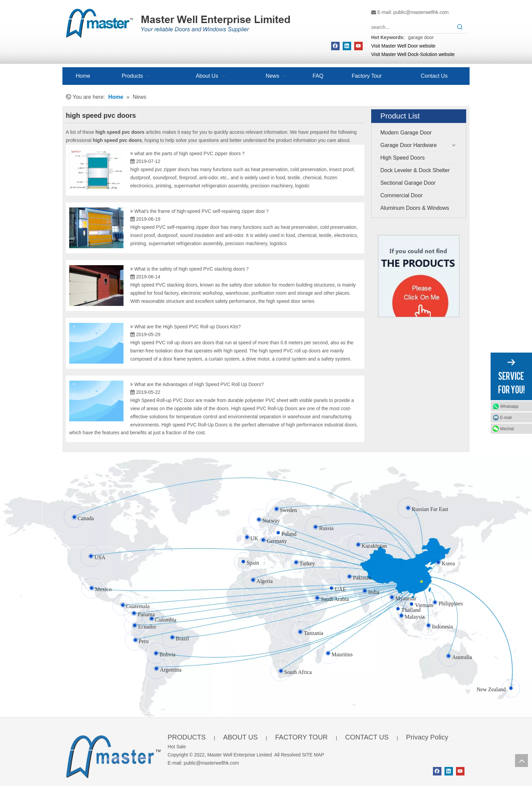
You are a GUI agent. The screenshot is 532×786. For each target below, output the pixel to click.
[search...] (413, 27)
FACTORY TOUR (301, 737)
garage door (421, 37)
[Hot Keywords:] (460, 27)
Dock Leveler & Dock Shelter (415, 170)
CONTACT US (367, 737)
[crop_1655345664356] (113, 755)
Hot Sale (177, 747)
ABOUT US (241, 737)
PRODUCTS (187, 737)
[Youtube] (358, 46)
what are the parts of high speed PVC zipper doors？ (190, 153)
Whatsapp (509, 406)
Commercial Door (401, 195)
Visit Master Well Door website (403, 46)
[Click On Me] (419, 276)
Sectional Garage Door (408, 183)
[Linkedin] (347, 46)
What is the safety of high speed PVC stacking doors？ (192, 269)
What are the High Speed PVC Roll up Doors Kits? (188, 327)
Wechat (507, 428)
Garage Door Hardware (408, 145)
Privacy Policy (427, 737)
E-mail (506, 417)
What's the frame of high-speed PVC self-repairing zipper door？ (202, 211)
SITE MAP (313, 755)
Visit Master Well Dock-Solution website (413, 54)
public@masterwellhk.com (421, 12)
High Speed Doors (403, 158)
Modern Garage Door (406, 133)
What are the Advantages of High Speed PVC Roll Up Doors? (199, 384)
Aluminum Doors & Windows (415, 208)
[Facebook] (335, 46)
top (521, 761)
